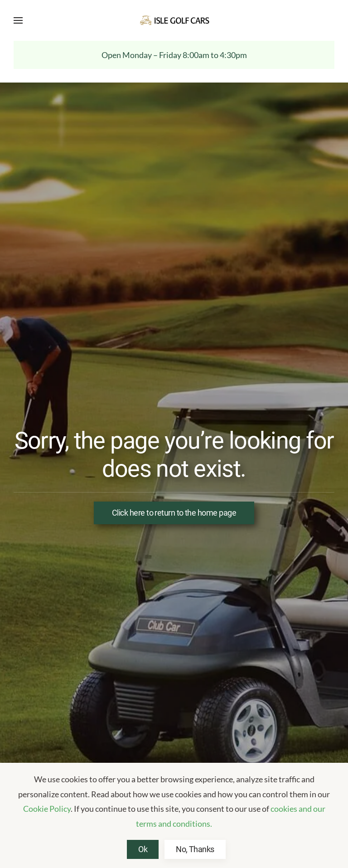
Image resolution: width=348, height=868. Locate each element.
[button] (18, 20)
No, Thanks (195, 849)
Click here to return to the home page (174, 513)
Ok (143, 849)
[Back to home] (174, 20)
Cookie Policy (47, 809)
